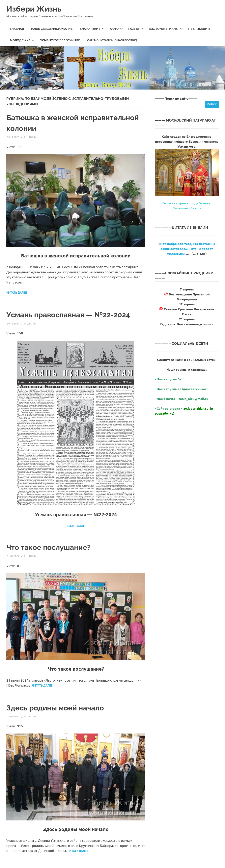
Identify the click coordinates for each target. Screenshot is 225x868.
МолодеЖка (22, 40)
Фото (116, 29)
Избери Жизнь (34, 9)
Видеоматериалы (166, 29)
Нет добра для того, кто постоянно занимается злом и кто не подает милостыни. (188, 249)
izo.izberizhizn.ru (195, 408)
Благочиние (92, 29)
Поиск (212, 104)
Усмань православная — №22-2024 (68, 315)
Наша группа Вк (169, 379)
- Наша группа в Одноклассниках (181, 389)
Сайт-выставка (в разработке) (112, 40)
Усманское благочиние (60, 40)
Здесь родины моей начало (55, 708)
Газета (136, 29)
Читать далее (17, 293)
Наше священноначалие (52, 29)
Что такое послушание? (49, 547)
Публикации (199, 29)
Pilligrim (30, 137)
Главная (17, 29)
